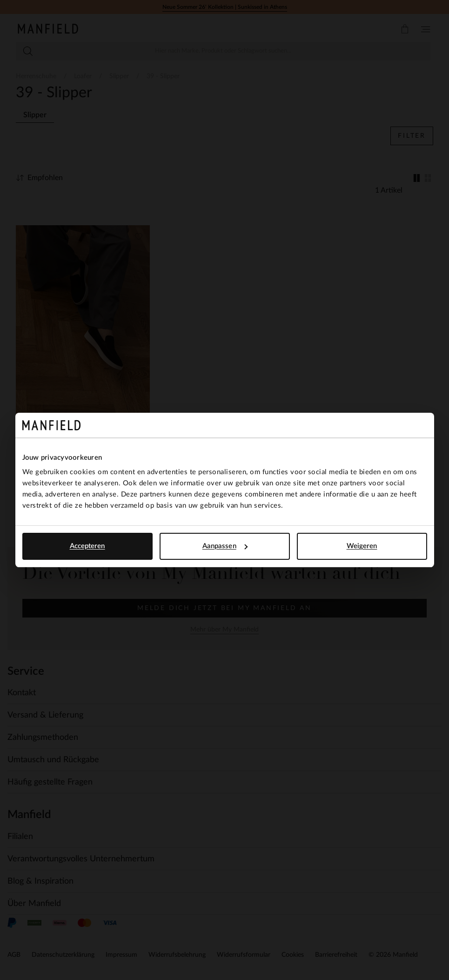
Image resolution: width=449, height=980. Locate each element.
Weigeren (362, 546)
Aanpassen (225, 546)
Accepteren (87, 546)
